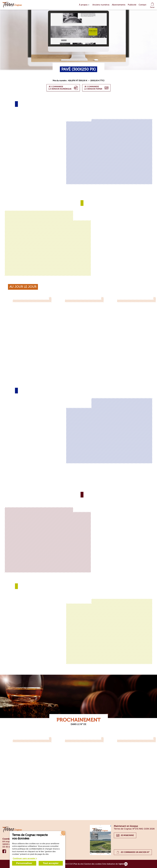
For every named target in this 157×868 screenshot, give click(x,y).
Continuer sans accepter (24, 858)
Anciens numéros (101, 5)
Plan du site (78, 864)
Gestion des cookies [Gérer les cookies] (93, 864)
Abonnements (119, 5)
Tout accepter (51, 863)
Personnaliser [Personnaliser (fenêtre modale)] (24, 863)
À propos (83, 5)
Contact (142, 5)
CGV (71, 864)
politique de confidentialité (30, 849)
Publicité (132, 5)
